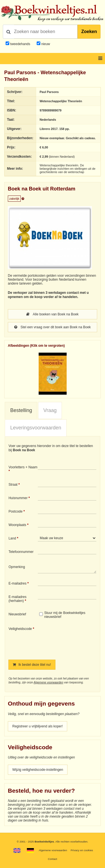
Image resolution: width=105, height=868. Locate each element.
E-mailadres (17, 583)
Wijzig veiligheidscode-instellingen (38, 770)
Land (12, 538)
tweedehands (20, 44)
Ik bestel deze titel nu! (32, 665)
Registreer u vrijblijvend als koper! (38, 726)
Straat (13, 485)
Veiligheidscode (20, 629)
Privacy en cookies (82, 850)
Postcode (15, 511)
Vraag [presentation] (50, 410)
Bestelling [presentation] (21, 410)
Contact (53, 859)
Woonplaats (17, 525)
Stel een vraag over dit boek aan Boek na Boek (53, 327)
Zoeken (89, 32)
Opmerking (17, 567)
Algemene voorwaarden (48, 682)
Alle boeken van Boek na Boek (52, 314)
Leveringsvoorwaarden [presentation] (36, 428)
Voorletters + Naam (23, 467)
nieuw (45, 44)
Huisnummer (18, 498)
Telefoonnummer (21, 552)
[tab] (21, 411)
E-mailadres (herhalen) (17, 599)
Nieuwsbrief (17, 614)
